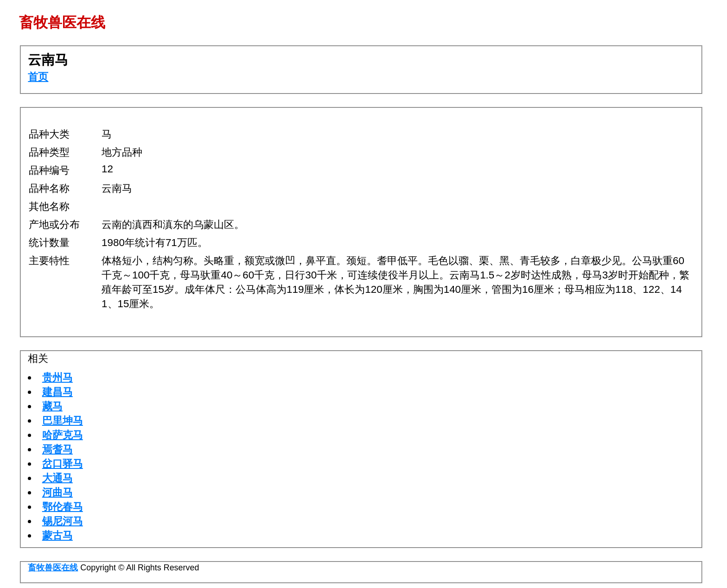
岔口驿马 (63, 464)
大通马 (57, 478)
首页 (38, 77)
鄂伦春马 (63, 507)
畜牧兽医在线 (53, 568)
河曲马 (57, 492)
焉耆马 (57, 449)
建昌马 (57, 392)
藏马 (52, 406)
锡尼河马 (63, 521)
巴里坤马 (63, 420)
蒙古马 (57, 535)
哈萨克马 (63, 435)
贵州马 (57, 377)
